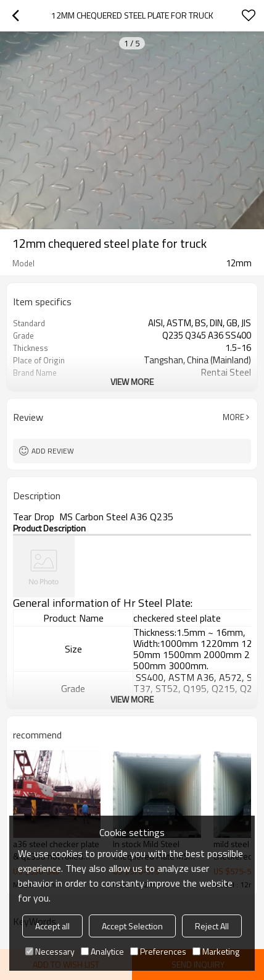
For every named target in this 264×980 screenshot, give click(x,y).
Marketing (216, 951)
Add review (53, 451)
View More (132, 382)
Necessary (50, 951)
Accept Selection (132, 926)
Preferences (158, 951)
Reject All (212, 926)
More (233, 417)
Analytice (102, 951)
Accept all (52, 926)
